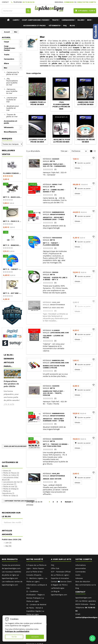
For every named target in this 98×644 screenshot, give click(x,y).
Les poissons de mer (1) (13, 482)
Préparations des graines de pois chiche (11, 384)
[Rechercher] (16, 11)
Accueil (6, 37)
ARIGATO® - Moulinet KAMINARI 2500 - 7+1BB (53, 218)
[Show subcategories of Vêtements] (21, 128)
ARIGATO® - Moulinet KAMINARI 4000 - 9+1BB (53, 420)
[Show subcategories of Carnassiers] (21, 59)
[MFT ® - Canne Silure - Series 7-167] (34, 188)
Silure (81, 20)
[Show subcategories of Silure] (21, 64)
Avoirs (78, 575)
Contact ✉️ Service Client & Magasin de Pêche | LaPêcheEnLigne (61, 585)
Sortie (14, 637)
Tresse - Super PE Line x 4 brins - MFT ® (55, 279)
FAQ (65, 26)
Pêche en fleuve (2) (11, 473)
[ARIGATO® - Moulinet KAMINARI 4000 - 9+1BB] (34, 415)
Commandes (80, 572)
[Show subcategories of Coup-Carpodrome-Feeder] (21, 46)
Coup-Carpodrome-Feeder (35, 20)
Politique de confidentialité (17, 631)
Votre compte (84, 559)
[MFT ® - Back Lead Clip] (12, 184)
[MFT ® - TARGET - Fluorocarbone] (12, 256)
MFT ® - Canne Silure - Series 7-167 (54, 191)
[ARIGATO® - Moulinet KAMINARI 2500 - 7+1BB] (34, 214)
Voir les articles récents (16, 446)
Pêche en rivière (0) (11, 475)
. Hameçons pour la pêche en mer (12, 91)
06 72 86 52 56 (28, 2)
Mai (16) (8, 546)
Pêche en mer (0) (10, 487)
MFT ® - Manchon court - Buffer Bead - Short (12, 245)
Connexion (69, 2)
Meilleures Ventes (8, 152)
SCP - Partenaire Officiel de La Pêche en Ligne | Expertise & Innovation (61, 575)
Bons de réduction (83, 582)
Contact (5, 2)
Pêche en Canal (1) (11, 496)
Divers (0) (7, 471)
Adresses (79, 578)
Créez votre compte (87, 2)
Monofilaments (10, 132)
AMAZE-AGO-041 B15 (52, 479)
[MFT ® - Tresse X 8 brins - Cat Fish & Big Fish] (34, 441)
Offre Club (55, 568)
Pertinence (79, 151)
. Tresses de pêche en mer (12, 116)
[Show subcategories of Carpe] (21, 42)
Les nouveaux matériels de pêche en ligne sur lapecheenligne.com (11, 575)
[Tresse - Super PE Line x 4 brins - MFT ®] (34, 272)
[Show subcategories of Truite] (21, 55)
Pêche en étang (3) (11, 489)
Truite (55, 20)
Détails (78, 168)
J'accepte (35, 637)
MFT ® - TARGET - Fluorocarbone (12, 269)
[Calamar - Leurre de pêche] (34, 331)
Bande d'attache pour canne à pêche (54, 367)
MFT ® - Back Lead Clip (12, 197)
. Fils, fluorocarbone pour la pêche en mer (12, 82)
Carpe (16, 20)
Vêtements (54, 26)
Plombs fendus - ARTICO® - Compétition (12, 173)
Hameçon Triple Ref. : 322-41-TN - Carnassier (54, 165)
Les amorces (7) (10, 484)
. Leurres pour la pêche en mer (11, 100)
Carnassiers (68, 20)
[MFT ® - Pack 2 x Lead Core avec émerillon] (12, 208)
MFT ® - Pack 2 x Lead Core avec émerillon (12, 221)
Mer (89, 20)
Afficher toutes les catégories (20, 501)
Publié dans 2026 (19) (12, 539)
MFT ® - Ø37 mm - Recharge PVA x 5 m (12, 293)
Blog (72, 26)
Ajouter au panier (83, 163)
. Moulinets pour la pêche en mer (12, 108)
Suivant (69, 502)
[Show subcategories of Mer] (21, 68)
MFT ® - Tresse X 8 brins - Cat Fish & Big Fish (56, 445)
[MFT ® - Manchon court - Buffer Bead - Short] (12, 232)
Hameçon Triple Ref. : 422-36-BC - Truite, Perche (54, 393)
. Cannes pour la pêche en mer (12, 73)
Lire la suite (9, 404)
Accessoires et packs (34, 26)
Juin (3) (8, 543)
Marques (7, 139)
